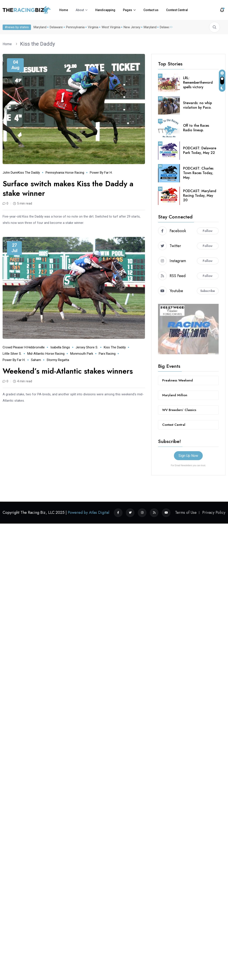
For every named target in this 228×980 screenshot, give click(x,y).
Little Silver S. (12, 354)
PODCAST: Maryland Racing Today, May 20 (200, 196)
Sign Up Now (188, 456)
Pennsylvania (75, 27)
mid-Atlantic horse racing (46, 354)
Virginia (93, 27)
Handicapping (105, 10)
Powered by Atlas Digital (88, 512)
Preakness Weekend (178, 380)
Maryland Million (175, 395)
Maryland (40, 27)
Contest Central (177, 10)
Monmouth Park (82, 354)
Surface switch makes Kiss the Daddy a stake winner (68, 189)
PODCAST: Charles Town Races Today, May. (198, 173)
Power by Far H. (101, 173)
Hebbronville (36, 347)
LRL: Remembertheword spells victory (198, 82)
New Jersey (132, 27)
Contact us (151, 10)
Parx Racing (107, 354)
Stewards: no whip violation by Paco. (197, 105)
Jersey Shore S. (87, 347)
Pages (128, 10)
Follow (208, 231)
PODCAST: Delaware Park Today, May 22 (200, 150)
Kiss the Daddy (37, 44)
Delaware (56, 27)
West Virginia (111, 27)
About (80, 10)
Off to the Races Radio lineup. (196, 128)
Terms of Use (186, 512)
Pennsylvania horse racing (65, 173)
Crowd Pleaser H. (15, 347)
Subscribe (208, 291)
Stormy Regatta (58, 360)
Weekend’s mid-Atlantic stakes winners (68, 371)
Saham (36, 360)
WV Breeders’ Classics (179, 410)
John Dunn (10, 173)
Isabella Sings (60, 347)
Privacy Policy (214, 512)
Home (64, 10)
